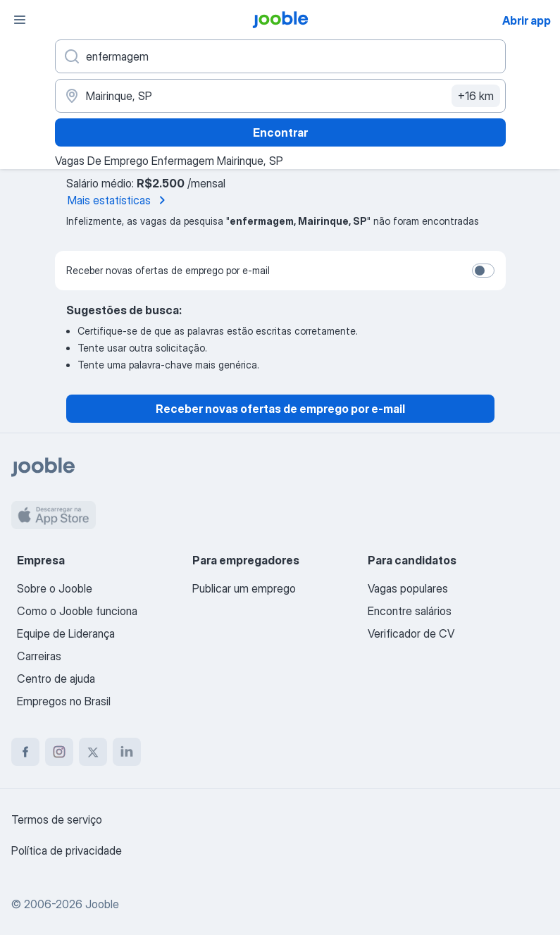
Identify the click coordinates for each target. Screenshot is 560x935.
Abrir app (527, 20)
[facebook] (25, 752)
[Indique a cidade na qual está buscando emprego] (280, 96)
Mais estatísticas (119, 200)
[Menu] (20, 20)
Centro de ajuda (56, 679)
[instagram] (59, 752)
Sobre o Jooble (55, 588)
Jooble (102, 904)
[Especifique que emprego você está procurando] (280, 56)
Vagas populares (408, 588)
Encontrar (280, 132)
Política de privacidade (67, 850)
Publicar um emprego (244, 588)
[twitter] (93, 752)
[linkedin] (127, 752)
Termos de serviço (57, 819)
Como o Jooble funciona (77, 611)
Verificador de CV (411, 633)
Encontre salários (410, 611)
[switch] (483, 271)
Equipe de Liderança (66, 633)
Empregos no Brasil (64, 701)
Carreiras (39, 656)
